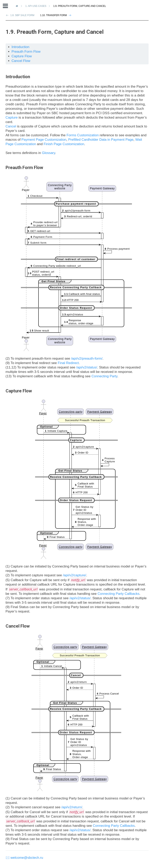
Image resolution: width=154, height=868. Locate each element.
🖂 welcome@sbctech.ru (24, 858)
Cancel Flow (21, 61)
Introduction (21, 47)
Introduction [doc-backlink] (18, 77)
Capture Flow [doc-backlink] (19, 391)
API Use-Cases (36, 6)
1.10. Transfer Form (53, 15)
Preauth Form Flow (26, 52)
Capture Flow (22, 56)
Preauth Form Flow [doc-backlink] (24, 168)
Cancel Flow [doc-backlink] (18, 626)
